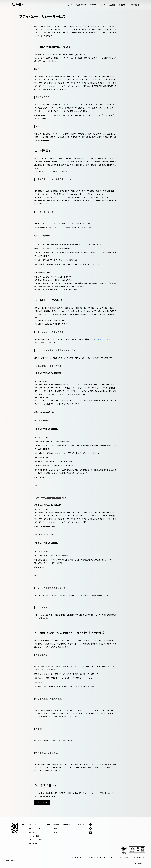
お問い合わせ (135, 5)
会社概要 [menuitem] (56, 829)
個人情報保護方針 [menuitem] (140, 864)
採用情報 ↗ (123, 5)
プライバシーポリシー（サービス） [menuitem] (97, 857)
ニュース (103, 5)
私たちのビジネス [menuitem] (34, 829)
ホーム (70, 5)
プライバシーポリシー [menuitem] (76, 857)
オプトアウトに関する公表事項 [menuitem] (120, 857)
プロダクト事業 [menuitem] (34, 836)
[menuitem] (34, 825)
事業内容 (93, 5)
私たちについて (81, 5)
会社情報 (112, 5)
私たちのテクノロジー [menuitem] (36, 832)
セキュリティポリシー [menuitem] (139, 857)
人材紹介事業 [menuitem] (33, 844)
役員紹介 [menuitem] (56, 832)
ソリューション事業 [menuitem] (35, 840)
